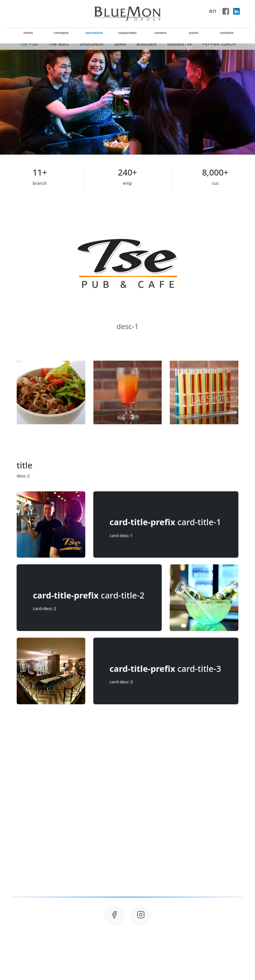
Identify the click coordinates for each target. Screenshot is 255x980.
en (212, 11)
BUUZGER (147, 44)
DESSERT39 (179, 44)
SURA (120, 44)
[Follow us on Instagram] (141, 919)
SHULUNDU (92, 44)
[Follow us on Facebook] (114, 919)
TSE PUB (29, 44)
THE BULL (59, 44)
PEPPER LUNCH (219, 44)
